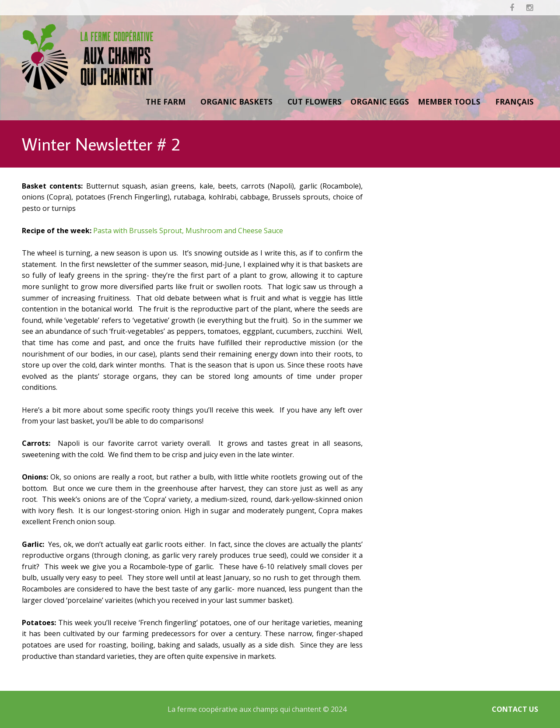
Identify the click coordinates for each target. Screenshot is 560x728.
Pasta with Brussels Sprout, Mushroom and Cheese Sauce (188, 231)
